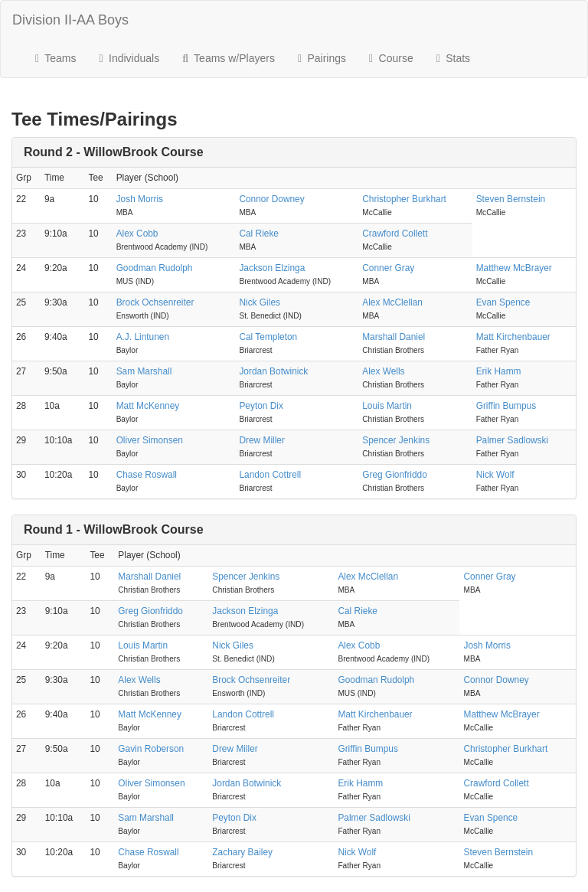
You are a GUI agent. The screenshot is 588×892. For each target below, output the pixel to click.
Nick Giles (260, 302)
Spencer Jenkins (396, 440)
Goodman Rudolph (155, 268)
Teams (56, 58)
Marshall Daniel (394, 337)
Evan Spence (503, 302)
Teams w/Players (229, 58)
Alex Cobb (137, 234)
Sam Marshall (144, 371)
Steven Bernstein (511, 199)
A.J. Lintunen (143, 337)
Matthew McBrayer (514, 268)
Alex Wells (383, 371)
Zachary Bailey (242, 852)
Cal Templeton (268, 337)
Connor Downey (271, 199)
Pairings (322, 58)
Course (391, 58)
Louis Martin (387, 406)
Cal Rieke (259, 234)
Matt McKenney (148, 406)
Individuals (130, 58)
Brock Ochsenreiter (155, 302)
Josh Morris (140, 199)
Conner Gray (388, 268)
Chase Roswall (147, 475)
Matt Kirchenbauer (513, 337)
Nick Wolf (495, 475)
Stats (453, 58)
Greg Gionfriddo (395, 475)
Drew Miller (261, 440)
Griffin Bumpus (506, 406)
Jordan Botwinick (273, 371)
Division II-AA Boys (70, 20)
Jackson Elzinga (272, 268)
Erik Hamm (499, 371)
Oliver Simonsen (150, 440)
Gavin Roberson (151, 749)
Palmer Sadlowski (513, 440)
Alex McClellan (392, 302)
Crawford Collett (395, 234)
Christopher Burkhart (404, 199)
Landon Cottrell (270, 475)
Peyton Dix (261, 406)
